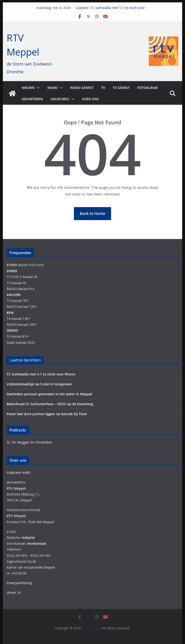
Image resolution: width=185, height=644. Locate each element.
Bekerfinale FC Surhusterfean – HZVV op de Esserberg (50, 404)
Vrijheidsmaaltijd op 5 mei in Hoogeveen (39, 384)
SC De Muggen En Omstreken (29, 442)
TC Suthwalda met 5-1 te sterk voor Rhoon (41, 374)
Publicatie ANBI (18, 472)
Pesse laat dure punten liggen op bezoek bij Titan (47, 414)
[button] (37, 88)
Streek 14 (14, 593)
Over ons (90, 99)
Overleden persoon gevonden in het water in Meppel (49, 394)
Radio (52, 88)
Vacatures (60, 99)
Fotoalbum (148, 88)
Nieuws (28, 88)
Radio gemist (82, 88)
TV (103, 88)
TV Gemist (121, 88)
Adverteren (32, 99)
